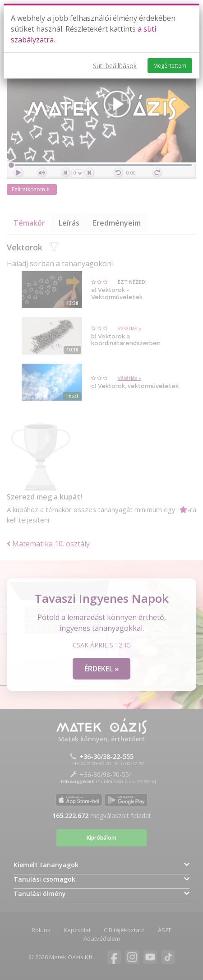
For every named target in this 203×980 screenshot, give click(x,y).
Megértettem (170, 66)
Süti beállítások (115, 66)
